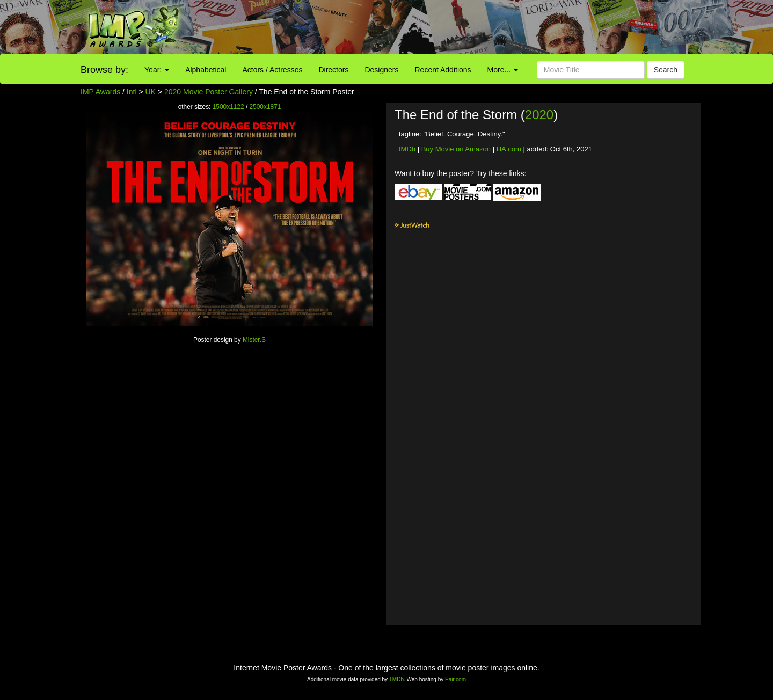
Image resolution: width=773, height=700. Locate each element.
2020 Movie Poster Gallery (209, 92)
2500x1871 (265, 107)
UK (151, 92)
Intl (132, 92)
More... (503, 70)
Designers (381, 70)
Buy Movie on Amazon (456, 149)
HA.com (509, 149)
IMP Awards (100, 92)
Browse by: (104, 70)
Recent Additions (443, 70)
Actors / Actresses (272, 70)
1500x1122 (228, 107)
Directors (333, 70)
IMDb (407, 149)
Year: (157, 70)
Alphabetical (206, 70)
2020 (539, 115)
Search (666, 70)
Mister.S (254, 340)
